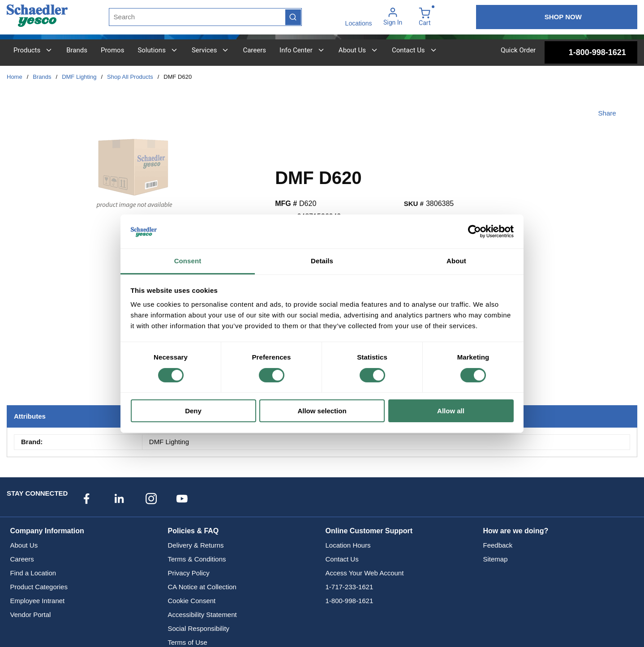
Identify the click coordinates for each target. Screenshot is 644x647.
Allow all (451, 411)
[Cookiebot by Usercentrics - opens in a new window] (474, 231)
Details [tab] (322, 261)
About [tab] (456, 261)
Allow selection (322, 411)
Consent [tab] (188, 261)
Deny (193, 411)
